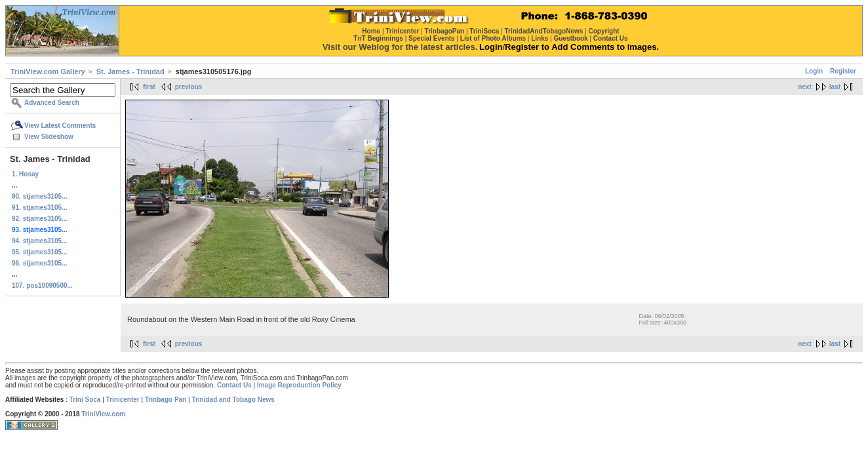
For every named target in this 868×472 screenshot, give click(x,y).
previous (189, 87)
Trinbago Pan (166, 400)
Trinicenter (123, 400)
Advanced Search (52, 103)
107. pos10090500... (42, 285)
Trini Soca (85, 400)
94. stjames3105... (40, 241)
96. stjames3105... (40, 263)
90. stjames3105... (40, 196)
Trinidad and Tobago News (233, 400)
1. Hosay (25, 174)
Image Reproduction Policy (299, 385)
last (835, 87)
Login (814, 71)
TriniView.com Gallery (48, 71)
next (805, 87)
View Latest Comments (60, 126)
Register (843, 71)
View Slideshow (49, 137)
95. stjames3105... (40, 252)
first (149, 87)
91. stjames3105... (40, 207)
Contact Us (234, 385)
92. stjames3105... (40, 219)
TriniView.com (103, 414)
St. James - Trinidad (130, 71)
